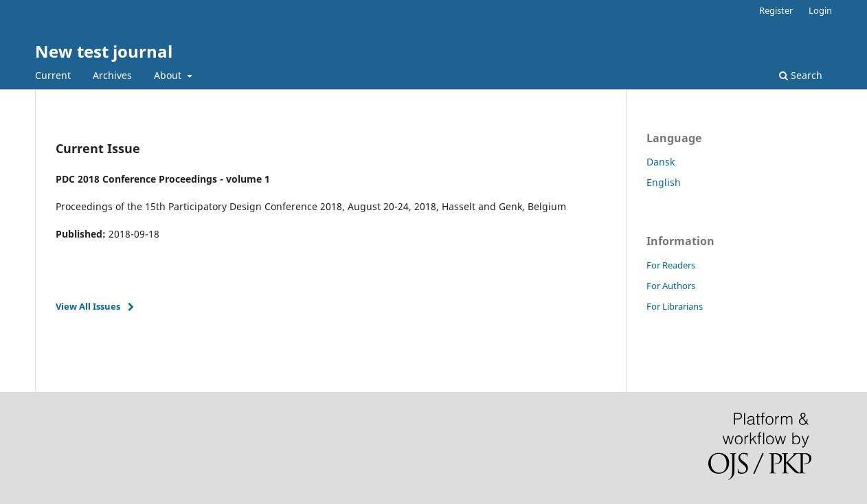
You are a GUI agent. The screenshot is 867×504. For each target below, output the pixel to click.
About (169, 75)
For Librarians (675, 306)
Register (776, 10)
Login (820, 10)
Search (801, 75)
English (664, 182)
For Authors (671, 286)
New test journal (104, 51)
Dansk (661, 162)
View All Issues (88, 306)
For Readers (671, 265)
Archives (112, 75)
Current (53, 75)
